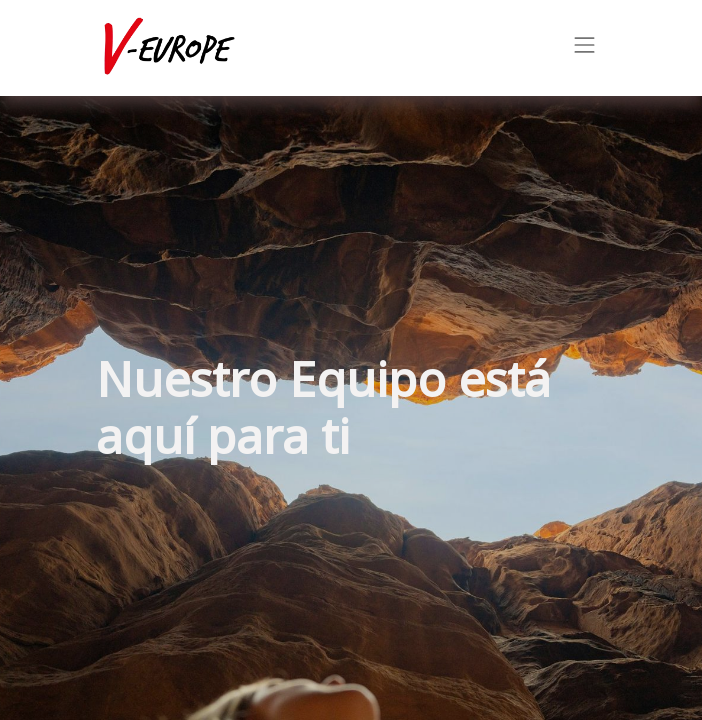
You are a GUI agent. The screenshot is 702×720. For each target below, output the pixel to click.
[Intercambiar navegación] (585, 48)
